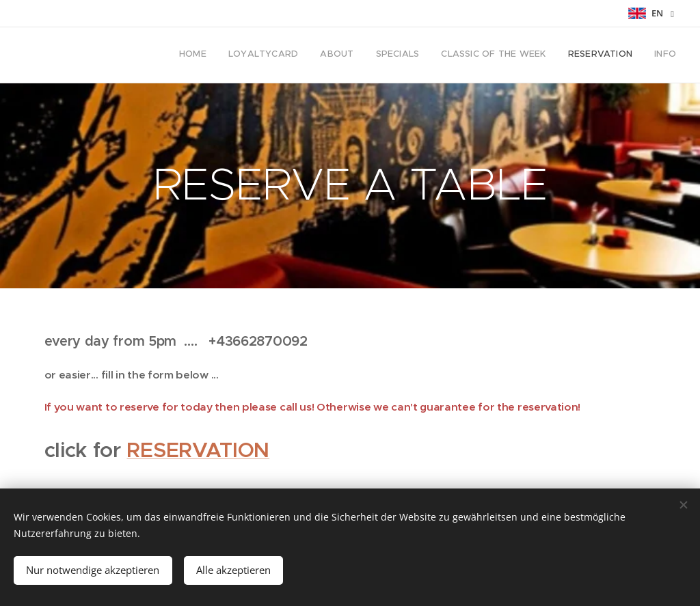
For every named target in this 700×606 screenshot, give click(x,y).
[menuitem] (549, 55)
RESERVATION (198, 450)
